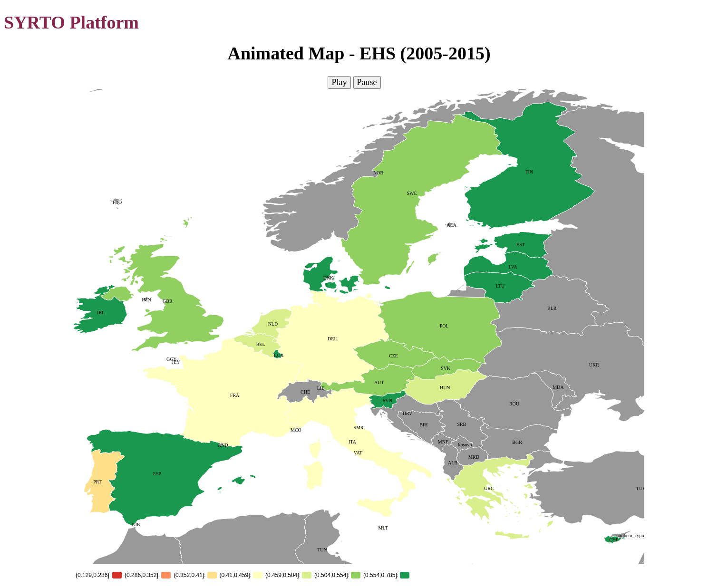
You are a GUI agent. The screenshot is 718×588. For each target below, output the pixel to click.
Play (339, 82)
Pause (367, 82)
